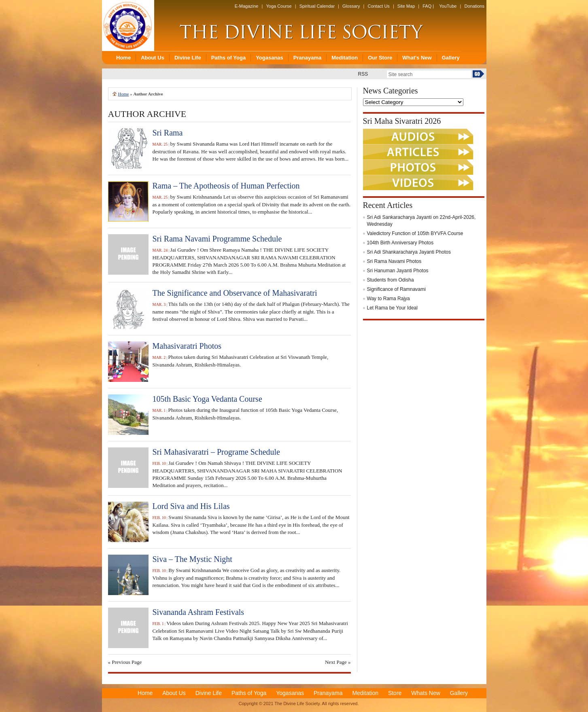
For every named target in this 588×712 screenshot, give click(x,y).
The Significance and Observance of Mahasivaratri (235, 293)
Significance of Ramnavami (396, 289)
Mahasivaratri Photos (187, 346)
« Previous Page (125, 662)
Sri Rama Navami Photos (394, 261)
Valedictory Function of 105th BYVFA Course (415, 233)
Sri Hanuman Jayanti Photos (398, 271)
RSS (363, 74)
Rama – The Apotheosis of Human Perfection (226, 186)
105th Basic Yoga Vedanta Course (207, 399)
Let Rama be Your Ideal (392, 308)
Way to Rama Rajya (388, 299)
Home (124, 94)
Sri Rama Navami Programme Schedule (217, 239)
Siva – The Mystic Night (192, 559)
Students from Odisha (391, 280)
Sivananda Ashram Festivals (198, 612)
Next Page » (338, 662)
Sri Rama (168, 133)
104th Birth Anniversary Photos (400, 243)
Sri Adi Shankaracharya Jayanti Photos (409, 252)
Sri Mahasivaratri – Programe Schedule (216, 452)
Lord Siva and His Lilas (191, 506)
